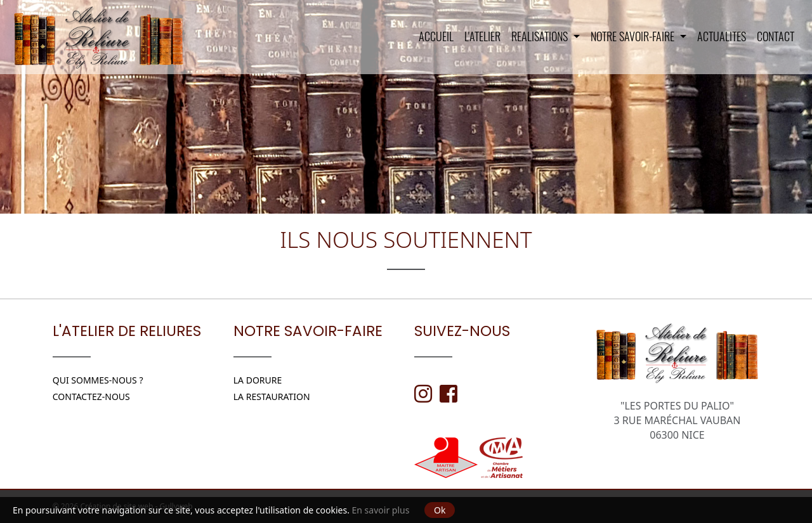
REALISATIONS (541, 36)
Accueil (436, 36)
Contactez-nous (91, 397)
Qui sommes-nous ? (98, 380)
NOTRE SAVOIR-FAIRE (634, 36)
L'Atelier (482, 36)
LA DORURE (258, 380)
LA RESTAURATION (272, 397)
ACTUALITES (722, 36)
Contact (776, 36)
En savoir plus (381, 510)
